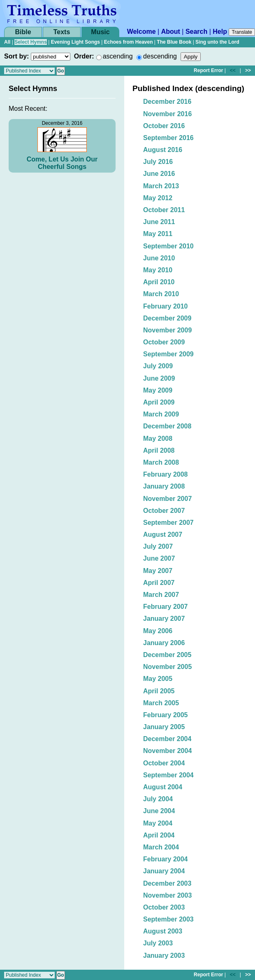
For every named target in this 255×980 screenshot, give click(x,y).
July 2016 (158, 162)
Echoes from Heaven (129, 42)
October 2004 (164, 763)
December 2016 (167, 102)
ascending (118, 56)
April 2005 (159, 691)
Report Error (208, 70)
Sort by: (16, 56)
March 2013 (161, 186)
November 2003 (167, 895)
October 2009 (164, 342)
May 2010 (158, 270)
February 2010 (166, 306)
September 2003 (168, 919)
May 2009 (158, 390)
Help (220, 32)
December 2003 (167, 883)
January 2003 (164, 955)
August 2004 (163, 787)
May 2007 (158, 571)
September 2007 (168, 523)
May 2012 (158, 198)
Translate (242, 32)
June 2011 (159, 222)
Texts (62, 32)
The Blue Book (174, 42)
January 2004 (164, 871)
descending (160, 56)
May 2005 (158, 679)
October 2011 (164, 210)
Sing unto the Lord (217, 42)
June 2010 (159, 258)
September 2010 (168, 246)
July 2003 (158, 943)
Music (100, 32)
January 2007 (164, 619)
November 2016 (167, 114)
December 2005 (167, 655)
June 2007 (159, 558)
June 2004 (159, 811)
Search (196, 32)
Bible (23, 32)
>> (248, 70)
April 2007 (159, 583)
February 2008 (166, 474)
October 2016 (164, 126)
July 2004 (158, 799)
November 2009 (167, 330)
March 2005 (161, 703)
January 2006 (164, 643)
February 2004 (166, 859)
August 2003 (163, 931)
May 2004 (158, 823)
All (7, 42)
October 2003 (164, 907)
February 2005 (166, 715)
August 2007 (163, 534)
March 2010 (161, 294)
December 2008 (167, 426)
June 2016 (159, 174)
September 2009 (168, 354)
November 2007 (167, 499)
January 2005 (164, 727)
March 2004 (161, 847)
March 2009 (161, 414)
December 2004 (167, 739)
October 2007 (164, 511)
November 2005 (167, 667)
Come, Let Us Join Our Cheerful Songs (62, 163)
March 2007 (161, 595)
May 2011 (158, 234)
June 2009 (159, 378)
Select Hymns (31, 42)
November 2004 (167, 751)
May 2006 (158, 631)
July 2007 (158, 546)
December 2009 (167, 318)
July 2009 (158, 366)
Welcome (141, 32)
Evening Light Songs (75, 42)
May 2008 (158, 439)
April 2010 (159, 282)
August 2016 (163, 150)
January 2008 (164, 486)
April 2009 (159, 402)
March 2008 (161, 462)
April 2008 (159, 450)
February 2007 (166, 607)
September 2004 (168, 775)
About (171, 32)
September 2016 (168, 138)
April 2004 (159, 835)
